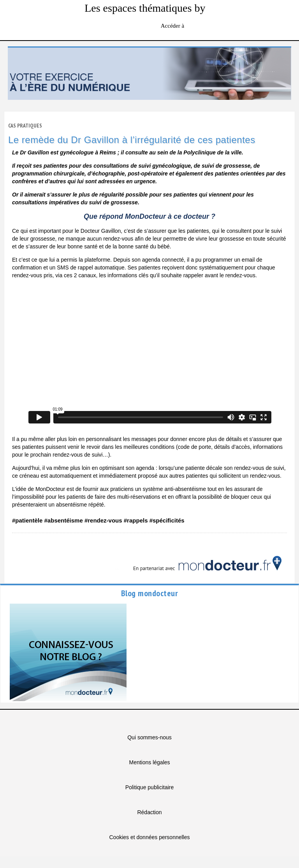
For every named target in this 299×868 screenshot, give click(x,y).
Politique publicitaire (150, 787)
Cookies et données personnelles (149, 837)
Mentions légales (149, 762)
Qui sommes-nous (149, 737)
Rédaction (149, 812)
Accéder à (173, 26)
